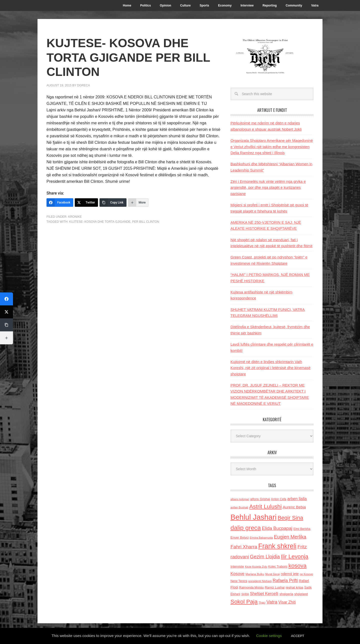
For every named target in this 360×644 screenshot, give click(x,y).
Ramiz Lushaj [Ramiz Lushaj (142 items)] (275, 587)
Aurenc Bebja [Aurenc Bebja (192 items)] (294, 507)
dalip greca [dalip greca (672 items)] (246, 528)
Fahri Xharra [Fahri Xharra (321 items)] (244, 547)
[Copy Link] (113, 203)
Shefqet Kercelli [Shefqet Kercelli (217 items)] (264, 594)
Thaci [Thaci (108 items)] (262, 603)
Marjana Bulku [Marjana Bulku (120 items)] (255, 574)
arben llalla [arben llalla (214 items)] (297, 499)
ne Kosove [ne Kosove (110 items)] (306, 574)
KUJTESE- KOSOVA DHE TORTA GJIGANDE (100, 222)
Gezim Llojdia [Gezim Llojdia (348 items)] (265, 557)
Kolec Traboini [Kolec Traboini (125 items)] (278, 567)
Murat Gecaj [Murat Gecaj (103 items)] (272, 574)
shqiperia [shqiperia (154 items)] (286, 594)
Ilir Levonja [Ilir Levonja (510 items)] (294, 556)
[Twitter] (86, 203)
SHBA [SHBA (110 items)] (245, 594)
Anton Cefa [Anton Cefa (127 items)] (279, 499)
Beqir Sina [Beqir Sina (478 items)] (290, 518)
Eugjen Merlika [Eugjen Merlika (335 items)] (290, 537)
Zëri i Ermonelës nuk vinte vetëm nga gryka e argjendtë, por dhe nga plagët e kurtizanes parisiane (268, 188)
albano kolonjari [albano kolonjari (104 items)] (240, 499)
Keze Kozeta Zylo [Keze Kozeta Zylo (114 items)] (256, 567)
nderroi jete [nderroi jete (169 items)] (290, 574)
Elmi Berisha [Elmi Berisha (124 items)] (302, 529)
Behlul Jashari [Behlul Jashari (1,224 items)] (253, 517)
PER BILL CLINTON (146, 222)
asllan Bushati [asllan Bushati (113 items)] (239, 507)
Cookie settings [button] (269, 636)
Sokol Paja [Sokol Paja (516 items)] (244, 602)
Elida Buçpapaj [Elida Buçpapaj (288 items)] (277, 528)
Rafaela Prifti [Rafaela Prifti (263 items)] (285, 581)
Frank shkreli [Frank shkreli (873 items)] (277, 546)
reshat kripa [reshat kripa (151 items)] (294, 587)
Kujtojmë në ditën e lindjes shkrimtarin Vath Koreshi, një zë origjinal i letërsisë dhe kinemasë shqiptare (270, 368)
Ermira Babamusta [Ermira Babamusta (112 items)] (261, 538)
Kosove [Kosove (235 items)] (237, 574)
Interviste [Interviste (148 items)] (237, 566)
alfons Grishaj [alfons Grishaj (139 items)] (260, 499)
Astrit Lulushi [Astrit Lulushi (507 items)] (265, 506)
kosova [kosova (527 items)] (297, 566)
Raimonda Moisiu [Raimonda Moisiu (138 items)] (251, 587)
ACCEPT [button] (298, 636)
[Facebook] (60, 203)
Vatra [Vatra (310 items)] (272, 602)
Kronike (75, 217)
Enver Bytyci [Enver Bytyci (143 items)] (240, 537)
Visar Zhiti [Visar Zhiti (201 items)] (287, 602)
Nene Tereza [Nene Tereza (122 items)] (239, 581)
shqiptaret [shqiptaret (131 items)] (301, 594)
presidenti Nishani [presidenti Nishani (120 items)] (260, 581)
